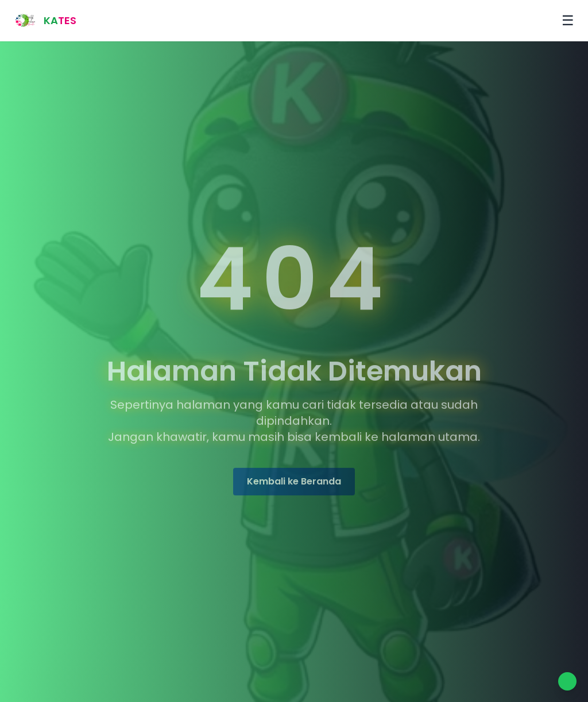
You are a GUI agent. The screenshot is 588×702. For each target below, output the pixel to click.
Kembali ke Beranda (294, 482)
